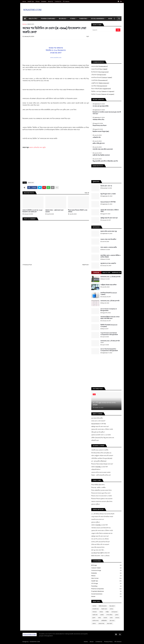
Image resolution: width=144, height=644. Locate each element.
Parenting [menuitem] (83, 19)
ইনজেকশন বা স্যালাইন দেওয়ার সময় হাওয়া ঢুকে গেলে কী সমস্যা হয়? (107, 113)
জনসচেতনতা (114, 612)
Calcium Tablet (106, 568)
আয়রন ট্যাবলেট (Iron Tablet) (99, 69)
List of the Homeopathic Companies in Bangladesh (109, 350)
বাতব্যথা (105, 618)
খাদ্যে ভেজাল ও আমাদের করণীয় (109, 247)
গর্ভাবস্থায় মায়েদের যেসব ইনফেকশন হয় (101, 528)
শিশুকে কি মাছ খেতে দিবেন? (100, 126)
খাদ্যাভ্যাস (95, 612)
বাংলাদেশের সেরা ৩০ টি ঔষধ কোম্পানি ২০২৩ (110, 342)
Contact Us (58, 1)
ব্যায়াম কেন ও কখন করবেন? (98, 421)
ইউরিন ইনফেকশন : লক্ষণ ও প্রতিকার (100, 556)
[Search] (104, 30)
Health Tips (31, 1)
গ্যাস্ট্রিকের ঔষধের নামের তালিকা (108, 285)
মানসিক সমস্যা (96, 621)
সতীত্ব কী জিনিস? (96, 470)
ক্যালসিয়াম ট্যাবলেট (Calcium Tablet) (102, 78)
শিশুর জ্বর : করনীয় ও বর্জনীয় (98, 488)
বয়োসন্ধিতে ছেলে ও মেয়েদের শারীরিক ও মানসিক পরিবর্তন (110, 256)
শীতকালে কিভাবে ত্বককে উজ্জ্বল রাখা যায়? (102, 464)
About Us (51, 1)
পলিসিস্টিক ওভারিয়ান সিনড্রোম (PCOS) (102, 458)
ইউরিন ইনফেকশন (103, 606)
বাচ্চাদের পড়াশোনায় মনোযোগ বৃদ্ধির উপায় (102, 502)
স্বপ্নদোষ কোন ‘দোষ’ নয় (106, 186)
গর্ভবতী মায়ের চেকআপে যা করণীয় (100, 450)
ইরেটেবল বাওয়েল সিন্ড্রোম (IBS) (101, 132)
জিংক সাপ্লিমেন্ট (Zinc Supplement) (101, 89)
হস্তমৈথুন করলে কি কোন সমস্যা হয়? (109, 218)
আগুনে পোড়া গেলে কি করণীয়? (108, 239)
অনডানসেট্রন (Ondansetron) (100, 66)
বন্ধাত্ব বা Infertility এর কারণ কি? (100, 467)
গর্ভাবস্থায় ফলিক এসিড (98, 120)
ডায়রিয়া (102, 615)
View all (87, 193)
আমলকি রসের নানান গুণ (98, 519)
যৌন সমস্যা (112, 621)
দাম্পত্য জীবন (109, 615)
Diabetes (44, 1)
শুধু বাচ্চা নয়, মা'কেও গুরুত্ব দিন (108, 263)
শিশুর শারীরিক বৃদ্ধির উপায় (98, 485)
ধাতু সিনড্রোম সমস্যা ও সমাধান (108, 194)
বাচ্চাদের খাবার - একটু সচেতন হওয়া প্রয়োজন (54, 211)
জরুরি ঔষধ (95, 615)
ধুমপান (94, 618)
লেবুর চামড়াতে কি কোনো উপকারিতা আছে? (102, 517)
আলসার (94, 606)
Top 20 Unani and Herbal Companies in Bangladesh (109, 334)
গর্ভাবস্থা (101, 612)
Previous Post (28, 265)
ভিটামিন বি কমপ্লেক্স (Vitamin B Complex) (109, 326)
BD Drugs (106, 565)
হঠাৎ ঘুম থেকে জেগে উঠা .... (98, 550)
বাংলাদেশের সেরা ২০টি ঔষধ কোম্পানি (110, 301)
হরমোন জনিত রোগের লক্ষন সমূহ (109, 231)
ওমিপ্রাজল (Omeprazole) (99, 75)
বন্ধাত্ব (99, 618)
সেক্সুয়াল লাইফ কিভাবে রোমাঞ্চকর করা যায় (102, 533)
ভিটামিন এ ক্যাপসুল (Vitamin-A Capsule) (103, 91)
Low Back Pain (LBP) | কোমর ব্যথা (100, 553)
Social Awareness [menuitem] (98, 19)
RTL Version (66, 1)
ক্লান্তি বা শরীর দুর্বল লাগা (99, 143)
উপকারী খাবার (96, 609)
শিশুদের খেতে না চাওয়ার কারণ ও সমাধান (102, 496)
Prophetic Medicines (106, 591)
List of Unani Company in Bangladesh (109, 310)
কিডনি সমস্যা (104, 609)
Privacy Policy (108, 642)
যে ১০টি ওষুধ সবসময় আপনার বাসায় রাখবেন (104, 404)
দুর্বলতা (117, 615)
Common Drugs (106, 571)
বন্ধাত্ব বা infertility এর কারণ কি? (100, 525)
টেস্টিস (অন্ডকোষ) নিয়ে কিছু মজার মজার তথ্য (103, 438)
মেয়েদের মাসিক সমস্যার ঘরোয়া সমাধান (101, 472)
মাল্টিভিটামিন (104, 621)
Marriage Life (116, 273)
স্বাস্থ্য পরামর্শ (110, 624)
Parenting (106, 586)
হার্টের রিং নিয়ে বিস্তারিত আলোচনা (101, 155)
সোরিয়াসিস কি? (97, 137)
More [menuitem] (110, 19)
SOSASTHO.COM (35, 642)
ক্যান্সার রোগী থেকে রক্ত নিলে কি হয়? (101, 542)
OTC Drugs (106, 584)
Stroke (106, 596)
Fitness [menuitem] (73, 19)
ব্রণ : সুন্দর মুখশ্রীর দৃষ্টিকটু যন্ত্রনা (99, 461)
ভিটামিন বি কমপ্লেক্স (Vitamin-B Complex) (103, 94)
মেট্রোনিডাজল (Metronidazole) (100, 83)
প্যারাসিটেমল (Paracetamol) (99, 80)
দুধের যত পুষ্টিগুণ (96, 504)
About (92, 642)
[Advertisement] (87, 8)
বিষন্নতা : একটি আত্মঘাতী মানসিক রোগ (101, 475)
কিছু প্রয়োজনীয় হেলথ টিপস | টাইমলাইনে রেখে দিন (105, 161)
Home (24, 1)
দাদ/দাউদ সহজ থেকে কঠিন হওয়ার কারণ (103, 149)
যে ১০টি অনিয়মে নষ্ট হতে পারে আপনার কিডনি (103, 514)
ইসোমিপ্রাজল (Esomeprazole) (100, 72)
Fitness (38, 1)
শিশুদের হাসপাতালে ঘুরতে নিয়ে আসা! (101, 493)
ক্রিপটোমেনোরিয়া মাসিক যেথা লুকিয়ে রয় (101, 453)
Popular (96, 273)
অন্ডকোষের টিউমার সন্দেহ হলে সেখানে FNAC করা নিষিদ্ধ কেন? (110, 318)
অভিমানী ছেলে (95, 440)
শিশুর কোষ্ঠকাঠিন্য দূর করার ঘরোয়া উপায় (101, 490)
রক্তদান (94, 624)
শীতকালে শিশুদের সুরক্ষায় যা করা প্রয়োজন (102, 499)
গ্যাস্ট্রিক (107, 612)
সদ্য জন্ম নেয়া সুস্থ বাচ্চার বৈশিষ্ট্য (101, 106)
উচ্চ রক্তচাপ (112, 606)
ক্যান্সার (111, 609)
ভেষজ (111, 618)
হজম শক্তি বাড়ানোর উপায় (98, 547)
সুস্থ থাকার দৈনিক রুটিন (97, 418)
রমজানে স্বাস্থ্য (101, 624)
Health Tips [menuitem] (33, 19)
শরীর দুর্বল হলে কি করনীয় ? (98, 432)
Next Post (85, 265)
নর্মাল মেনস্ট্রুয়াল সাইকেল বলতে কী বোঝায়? (102, 456)
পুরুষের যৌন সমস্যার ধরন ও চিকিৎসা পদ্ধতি (110, 211)
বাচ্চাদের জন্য (31, 24)
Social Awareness (106, 594)
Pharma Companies (106, 589)
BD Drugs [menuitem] (62, 19)
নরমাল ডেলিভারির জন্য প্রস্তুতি (38, 147)
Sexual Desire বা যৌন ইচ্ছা (108, 202)
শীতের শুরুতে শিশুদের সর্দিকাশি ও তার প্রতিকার (78, 211)
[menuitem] (25, 19)
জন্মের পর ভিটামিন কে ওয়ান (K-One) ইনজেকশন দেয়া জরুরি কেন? (32, 211)
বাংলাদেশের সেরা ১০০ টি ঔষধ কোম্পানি (110, 277)
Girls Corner (106, 578)
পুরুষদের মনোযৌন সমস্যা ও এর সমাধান (101, 435)
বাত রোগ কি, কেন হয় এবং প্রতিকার (100, 539)
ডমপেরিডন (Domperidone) (99, 86)
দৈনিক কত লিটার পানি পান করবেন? (100, 544)
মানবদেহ (117, 618)
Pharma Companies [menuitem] (48, 19)
